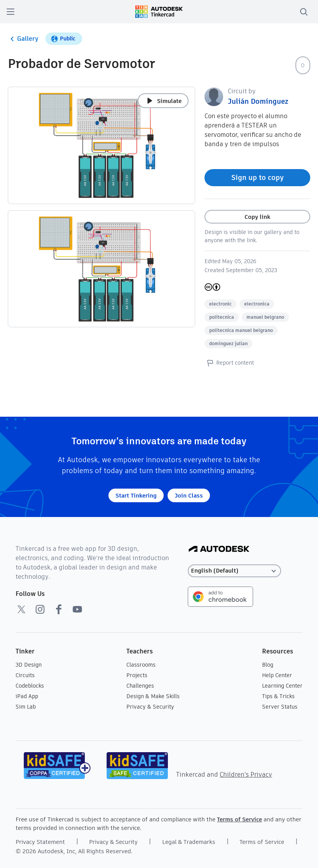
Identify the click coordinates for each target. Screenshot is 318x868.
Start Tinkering (136, 495)
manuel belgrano (265, 317)
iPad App (27, 696)
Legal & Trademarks (189, 842)
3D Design (29, 665)
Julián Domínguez (258, 101)
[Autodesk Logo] (219, 549)
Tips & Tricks (278, 696)
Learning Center (282, 686)
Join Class (189, 495)
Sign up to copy (258, 177)
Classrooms (141, 665)
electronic (220, 304)
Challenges (140, 686)
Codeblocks (30, 686)
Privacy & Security (150, 707)
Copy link (257, 217)
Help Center (277, 675)
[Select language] (234, 571)
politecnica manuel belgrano (241, 330)
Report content (229, 363)
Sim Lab (26, 707)
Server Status (280, 707)
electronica (257, 304)
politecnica (222, 317)
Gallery (23, 39)
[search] (304, 12)
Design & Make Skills (153, 696)
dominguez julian (228, 343)
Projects (137, 675)
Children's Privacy (246, 775)
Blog (268, 665)
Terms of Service (239, 819)
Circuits (25, 675)
